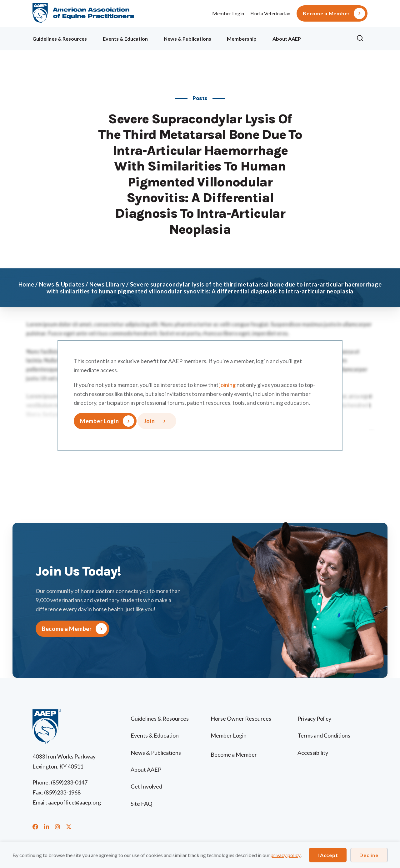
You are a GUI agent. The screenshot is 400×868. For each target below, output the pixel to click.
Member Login (228, 13)
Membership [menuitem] (242, 39)
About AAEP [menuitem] (287, 39)
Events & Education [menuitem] (125, 39)
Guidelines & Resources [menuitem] (60, 39)
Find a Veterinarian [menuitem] (270, 13)
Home (26, 284)
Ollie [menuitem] (329, 38)
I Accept (328, 855)
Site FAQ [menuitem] (141, 804)
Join (149, 421)
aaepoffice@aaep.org (75, 802)
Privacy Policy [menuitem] (314, 718)
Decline (369, 855)
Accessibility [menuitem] (313, 753)
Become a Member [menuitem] (326, 13)
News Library (107, 284)
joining (227, 385)
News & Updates (62, 284)
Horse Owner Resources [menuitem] (241, 718)
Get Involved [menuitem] (146, 786)
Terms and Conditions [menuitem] (324, 735)
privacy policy (286, 855)
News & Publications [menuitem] (187, 39)
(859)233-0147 (69, 782)
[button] (362, 38)
